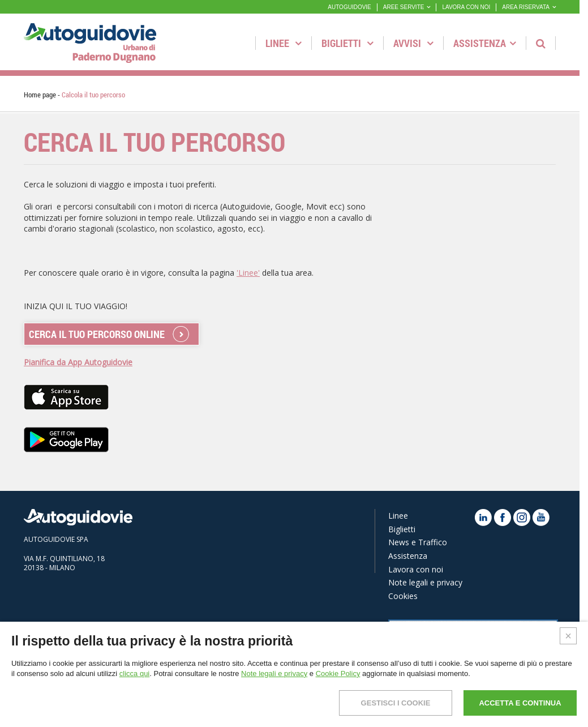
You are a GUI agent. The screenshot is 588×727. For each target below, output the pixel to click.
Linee (284, 43)
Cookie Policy (338, 673)
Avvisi (413, 43)
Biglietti (347, 43)
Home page (40, 95)
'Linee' (248, 273)
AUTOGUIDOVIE (349, 7)
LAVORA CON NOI (466, 7)
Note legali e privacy (425, 582)
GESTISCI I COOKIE (396, 703)
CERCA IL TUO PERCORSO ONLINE (97, 334)
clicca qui (134, 673)
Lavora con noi (416, 569)
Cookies (403, 596)
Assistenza (485, 43)
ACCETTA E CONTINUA (520, 703)
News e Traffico (418, 542)
